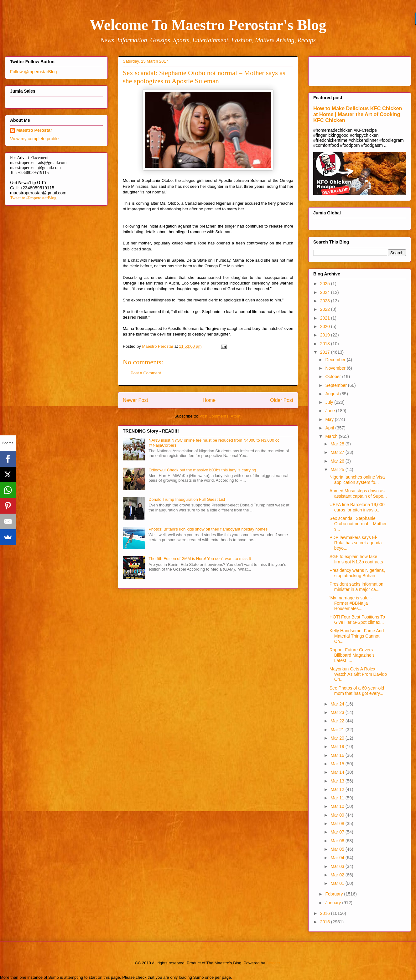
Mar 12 (338, 789)
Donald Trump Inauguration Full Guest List (187, 499)
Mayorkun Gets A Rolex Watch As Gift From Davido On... (358, 674)
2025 (326, 284)
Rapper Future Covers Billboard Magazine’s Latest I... (352, 655)
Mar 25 (338, 469)
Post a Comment (146, 373)
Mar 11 (338, 798)
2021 (326, 318)
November (336, 368)
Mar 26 (338, 461)
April (330, 428)
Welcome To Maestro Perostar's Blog (208, 25)
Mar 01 (338, 883)
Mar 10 (338, 806)
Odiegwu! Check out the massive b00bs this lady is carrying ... (205, 470)
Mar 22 (338, 721)
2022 (326, 309)
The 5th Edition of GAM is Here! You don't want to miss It (200, 559)
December (336, 360)
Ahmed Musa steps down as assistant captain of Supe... (358, 493)
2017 (326, 352)
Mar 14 (338, 772)
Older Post (282, 400)
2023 (326, 301)
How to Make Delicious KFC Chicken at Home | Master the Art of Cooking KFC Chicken (358, 114)
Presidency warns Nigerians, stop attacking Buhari (357, 573)
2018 (326, 344)
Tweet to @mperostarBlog (33, 198)
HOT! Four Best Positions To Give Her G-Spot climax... (357, 620)
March (332, 436)
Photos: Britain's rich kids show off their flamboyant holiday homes (208, 529)
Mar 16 (338, 755)
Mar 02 (338, 875)
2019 (326, 335)
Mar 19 (338, 747)
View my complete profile (34, 139)
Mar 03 (338, 866)
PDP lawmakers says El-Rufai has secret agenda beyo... (356, 543)
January (334, 903)
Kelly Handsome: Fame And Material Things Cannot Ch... (357, 636)
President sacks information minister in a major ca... (356, 587)
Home (209, 400)
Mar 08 (338, 824)
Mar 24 (338, 704)
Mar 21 (338, 730)
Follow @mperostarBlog (34, 72)
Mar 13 (338, 781)
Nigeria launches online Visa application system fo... (357, 480)
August (333, 394)
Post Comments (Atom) (220, 416)
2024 (326, 292)
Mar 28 (338, 444)
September (336, 385)
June (330, 411)
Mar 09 (338, 815)
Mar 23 (338, 712)
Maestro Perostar (34, 130)
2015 (326, 922)
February (335, 894)
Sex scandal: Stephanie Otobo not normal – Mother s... (358, 524)
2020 (326, 326)
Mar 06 (338, 841)
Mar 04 (338, 858)
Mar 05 (338, 849)
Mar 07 (338, 832)
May (330, 419)
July (330, 402)
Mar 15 (338, 764)
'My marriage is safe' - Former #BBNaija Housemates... (351, 603)
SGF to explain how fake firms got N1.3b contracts (356, 559)
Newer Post (135, 400)
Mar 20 (338, 738)
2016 (326, 913)
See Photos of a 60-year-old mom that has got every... (357, 691)
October (334, 377)
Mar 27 (338, 452)
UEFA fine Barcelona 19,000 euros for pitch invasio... (357, 507)
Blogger (273, 963)
